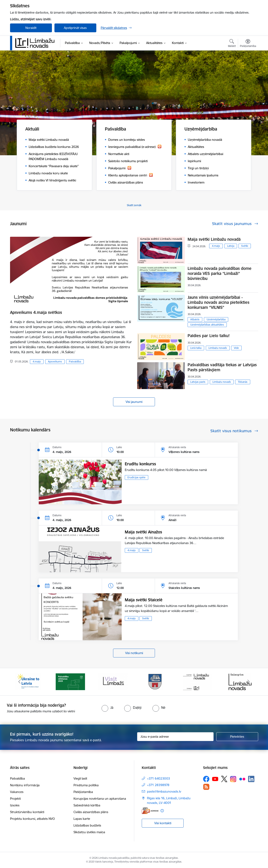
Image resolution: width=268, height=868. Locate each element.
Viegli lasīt (80, 778)
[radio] (107, 708)
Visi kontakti (163, 823)
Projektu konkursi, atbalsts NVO (32, 819)
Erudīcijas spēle (137, 477)
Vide (236, 348)
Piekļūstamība (83, 792)
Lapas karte (82, 819)
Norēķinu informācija (25, 785)
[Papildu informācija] (162, 811)
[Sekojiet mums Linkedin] (251, 779)
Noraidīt (31, 28)
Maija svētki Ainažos (143, 532)
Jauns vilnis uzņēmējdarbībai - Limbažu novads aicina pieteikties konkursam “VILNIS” (218, 302)
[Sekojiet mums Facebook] (206, 779)
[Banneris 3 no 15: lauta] (113, 681)
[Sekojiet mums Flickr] (242, 779)
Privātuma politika (86, 785)
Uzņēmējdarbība (216, 319)
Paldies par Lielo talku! (209, 336)
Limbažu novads (218, 348)
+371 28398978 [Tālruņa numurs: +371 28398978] (158, 785)
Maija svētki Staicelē (144, 600)
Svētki (245, 246)
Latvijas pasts (198, 382)
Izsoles (15, 805)
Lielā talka (196, 348)
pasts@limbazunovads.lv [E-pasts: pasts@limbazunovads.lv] (164, 791)
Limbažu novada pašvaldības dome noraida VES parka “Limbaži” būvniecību (220, 273)
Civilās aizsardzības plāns (91, 812)
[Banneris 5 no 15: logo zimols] (198, 681)
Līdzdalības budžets (87, 825)
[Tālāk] (249, 682)
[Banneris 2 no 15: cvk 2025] (70, 681)
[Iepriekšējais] (20, 682)
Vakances (17, 792)
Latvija (231, 246)
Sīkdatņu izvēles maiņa (89, 832)
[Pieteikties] (237, 737)
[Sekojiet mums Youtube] (215, 779)
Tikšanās (243, 382)
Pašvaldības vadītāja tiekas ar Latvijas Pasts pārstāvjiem (222, 367)
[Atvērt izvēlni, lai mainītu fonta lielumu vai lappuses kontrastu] (248, 44)
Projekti (15, 799)
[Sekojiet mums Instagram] (233, 779)
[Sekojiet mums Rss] (206, 787)
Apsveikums (55, 362)
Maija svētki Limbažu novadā (214, 239)
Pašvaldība (75, 362)
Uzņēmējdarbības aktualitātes (207, 325)
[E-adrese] (150, 811)
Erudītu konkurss (140, 464)
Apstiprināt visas (75, 28)
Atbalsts (195, 319)
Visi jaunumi (134, 402)
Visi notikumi (134, 653)
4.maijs (37, 362)
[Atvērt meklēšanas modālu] (232, 44)
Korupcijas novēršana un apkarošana (100, 799)
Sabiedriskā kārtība (87, 805)
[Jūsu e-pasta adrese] (175, 737)
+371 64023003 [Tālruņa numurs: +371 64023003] (158, 778)
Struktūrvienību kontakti (27, 812)
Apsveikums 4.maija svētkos (36, 312)
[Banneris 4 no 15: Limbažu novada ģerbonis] (155, 681)
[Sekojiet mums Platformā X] (224, 779)
